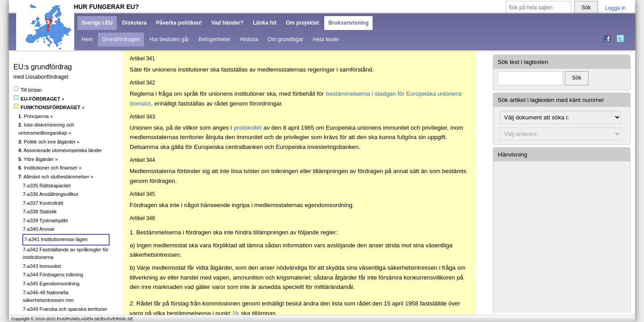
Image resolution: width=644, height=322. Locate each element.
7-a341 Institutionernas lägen (56, 239)
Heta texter (326, 39)
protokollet (248, 128)
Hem (87, 39)
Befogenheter (215, 39)
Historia (249, 39)
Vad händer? (227, 23)
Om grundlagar (286, 39)
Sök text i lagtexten (523, 62)
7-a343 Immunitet (42, 266)
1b (235, 313)
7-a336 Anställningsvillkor (51, 194)
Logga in (615, 8)
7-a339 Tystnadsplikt (45, 220)
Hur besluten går (169, 39)
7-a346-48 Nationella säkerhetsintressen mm (48, 297)
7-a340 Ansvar (39, 229)
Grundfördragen (121, 39)
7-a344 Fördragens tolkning (53, 275)
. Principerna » (36, 116)
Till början (28, 90)
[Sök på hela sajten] (538, 8)
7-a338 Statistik (40, 212)
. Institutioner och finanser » (50, 168)
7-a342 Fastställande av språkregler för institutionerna (66, 254)
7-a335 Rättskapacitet (47, 186)
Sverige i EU (97, 23)
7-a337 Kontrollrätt (43, 203)
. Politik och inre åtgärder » (49, 142)
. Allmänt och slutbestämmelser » (56, 177)
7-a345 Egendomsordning (51, 284)
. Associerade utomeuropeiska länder (60, 150)
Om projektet (302, 23)
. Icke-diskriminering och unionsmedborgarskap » (46, 129)
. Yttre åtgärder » (38, 159)
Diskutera (134, 23)
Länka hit (265, 23)
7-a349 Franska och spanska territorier (65, 309)
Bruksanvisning (348, 23)
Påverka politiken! (179, 23)
